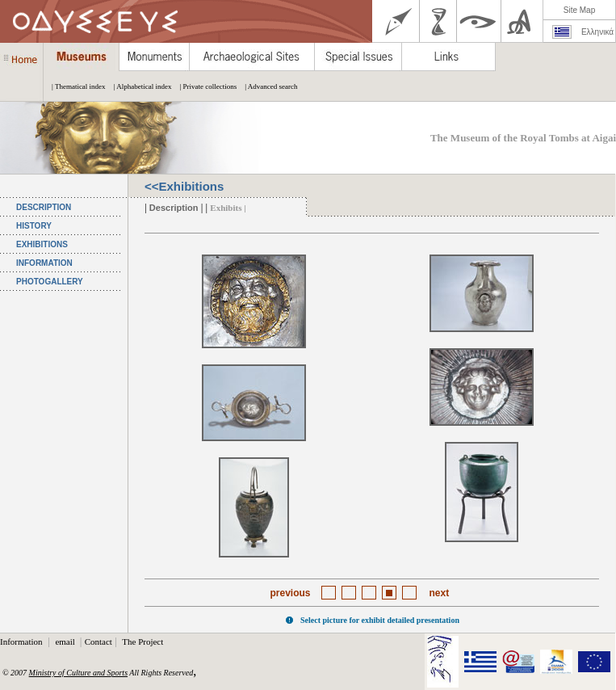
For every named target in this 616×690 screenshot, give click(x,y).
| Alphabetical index (139, 86)
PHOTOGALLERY (50, 282)
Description (174, 208)
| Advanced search (267, 86)
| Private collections (204, 86)
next (440, 593)
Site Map (579, 10)
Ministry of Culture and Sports (78, 673)
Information (22, 642)
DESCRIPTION (44, 207)
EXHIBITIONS (42, 244)
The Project (142, 642)
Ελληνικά (597, 32)
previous (290, 593)
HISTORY (34, 226)
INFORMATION (44, 263)
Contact (98, 642)
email (66, 642)
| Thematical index (75, 86)
